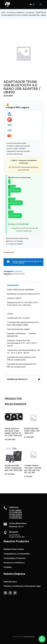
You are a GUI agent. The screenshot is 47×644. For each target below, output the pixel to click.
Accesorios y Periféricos (16, 12)
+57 (10, 512)
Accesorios (30, 12)
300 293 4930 (17, 518)
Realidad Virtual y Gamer (14, 549)
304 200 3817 (17, 516)
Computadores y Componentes (17, 554)
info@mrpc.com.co (16, 527)
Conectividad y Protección (15, 558)
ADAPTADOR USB (18, 274)
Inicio (3, 12)
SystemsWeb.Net (29, 637)
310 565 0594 (17, 512)
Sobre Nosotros (10, 582)
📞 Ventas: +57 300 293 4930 (18, 224)
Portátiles (8, 567)
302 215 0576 (17, 514)
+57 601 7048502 (15, 510)
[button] (43, 641)
